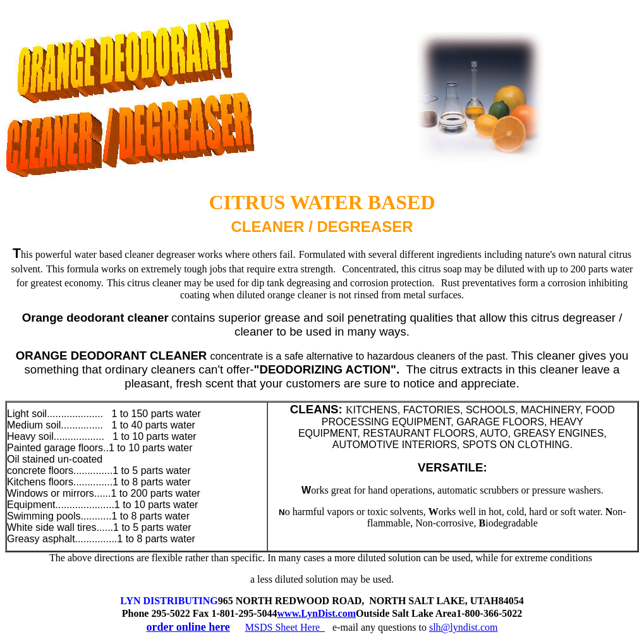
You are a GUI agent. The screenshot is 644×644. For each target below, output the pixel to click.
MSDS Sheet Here (285, 627)
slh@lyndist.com (464, 627)
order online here (188, 627)
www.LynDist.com (317, 613)
